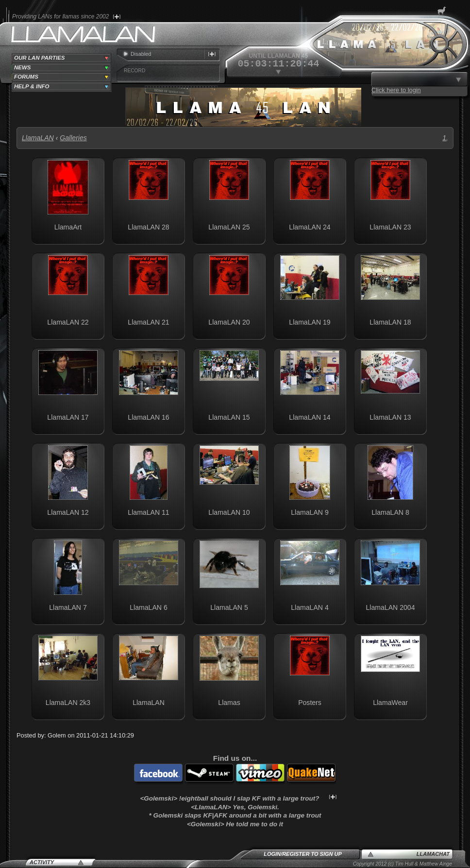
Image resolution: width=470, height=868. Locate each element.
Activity (42, 862)
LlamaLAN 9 (310, 512)
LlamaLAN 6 (148, 607)
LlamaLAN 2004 (391, 607)
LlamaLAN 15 (229, 417)
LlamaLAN (38, 138)
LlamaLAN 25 (229, 227)
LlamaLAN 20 (229, 322)
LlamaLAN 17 (68, 417)
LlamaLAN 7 (68, 607)
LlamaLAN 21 (148, 322)
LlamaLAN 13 (390, 417)
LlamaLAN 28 (148, 227)
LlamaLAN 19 (310, 322)
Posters (310, 703)
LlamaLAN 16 (148, 417)
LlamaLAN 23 (390, 227)
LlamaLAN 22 (68, 322)
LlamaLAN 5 (229, 607)
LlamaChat (433, 854)
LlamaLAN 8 (390, 512)
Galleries (73, 138)
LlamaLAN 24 (310, 227)
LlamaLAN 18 (390, 322)
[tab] (62, 58)
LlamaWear (390, 703)
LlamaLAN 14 (310, 417)
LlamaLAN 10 (229, 512)
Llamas (229, 703)
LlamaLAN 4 (310, 607)
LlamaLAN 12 (68, 512)
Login (272, 854)
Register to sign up (312, 854)
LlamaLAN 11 (148, 512)
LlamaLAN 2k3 (68, 703)
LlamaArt (68, 227)
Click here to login (396, 90)
